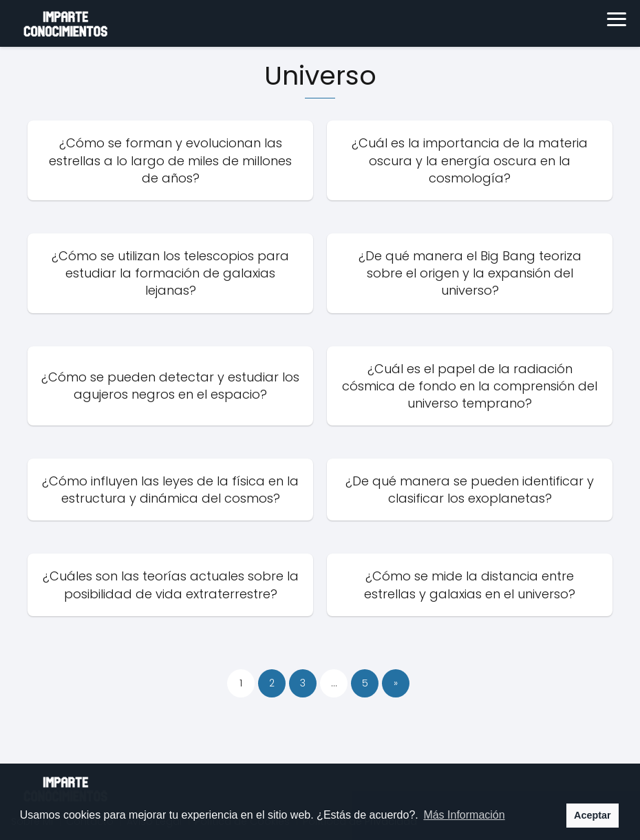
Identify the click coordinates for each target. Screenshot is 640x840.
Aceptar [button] (593, 815)
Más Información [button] (464, 815)
